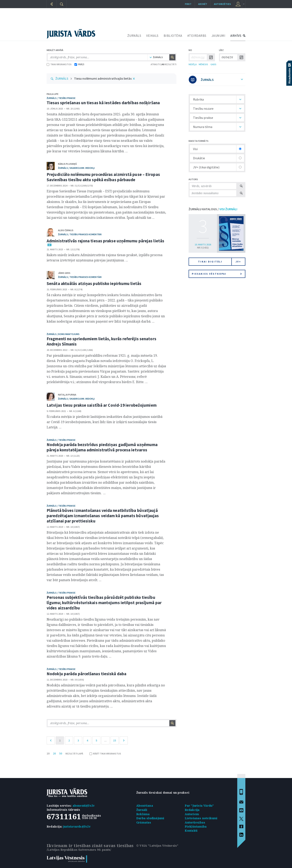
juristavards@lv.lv (77, 826)
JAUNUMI (218, 36)
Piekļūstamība (196, 826)
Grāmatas (144, 822)
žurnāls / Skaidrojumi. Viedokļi (76, 168)
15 (115, 740)
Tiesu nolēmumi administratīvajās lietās (103, 78)
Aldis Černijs (66, 230)
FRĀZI (79, 64)
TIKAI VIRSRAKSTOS (59, 64)
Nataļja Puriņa (67, 395)
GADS (213, 64)
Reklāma (143, 814)
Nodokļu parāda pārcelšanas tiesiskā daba (86, 674)
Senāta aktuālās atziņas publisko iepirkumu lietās (94, 283)
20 (54, 753)
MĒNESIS (203, 64)
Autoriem (192, 814)
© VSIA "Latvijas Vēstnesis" (157, 846)
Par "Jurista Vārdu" (199, 806)
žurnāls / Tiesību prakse (61, 98)
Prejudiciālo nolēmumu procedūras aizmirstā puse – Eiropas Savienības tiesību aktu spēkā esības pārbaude (103, 177)
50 (61, 753)
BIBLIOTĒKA (173, 36)
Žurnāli (142, 810)
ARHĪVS (236, 36)
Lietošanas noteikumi (201, 818)
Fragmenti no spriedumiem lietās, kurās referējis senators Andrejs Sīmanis (101, 341)
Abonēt (203, 4)
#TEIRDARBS (197, 36)
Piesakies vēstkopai (217, 274)
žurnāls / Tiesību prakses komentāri (80, 234)
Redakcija (192, 810)
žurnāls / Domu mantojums (63, 334)
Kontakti (191, 831)
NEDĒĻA (193, 64)
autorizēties (222, 4)
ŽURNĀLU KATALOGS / (213, 209)
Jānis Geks (64, 273)
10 (48, 753)
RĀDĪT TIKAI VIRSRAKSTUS (105, 754)
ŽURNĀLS (134, 36)
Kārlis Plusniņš (67, 164)
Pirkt (188, 4)
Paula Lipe (53, 94)
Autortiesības (195, 822)
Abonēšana (145, 806)
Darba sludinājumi (150, 818)
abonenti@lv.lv (84, 806)
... (105, 740)
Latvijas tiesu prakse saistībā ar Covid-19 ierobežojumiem (102, 405)
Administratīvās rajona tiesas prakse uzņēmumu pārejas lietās (105, 241)
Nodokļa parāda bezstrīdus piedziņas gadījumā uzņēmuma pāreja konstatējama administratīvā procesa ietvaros (102, 447)
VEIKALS (152, 36)
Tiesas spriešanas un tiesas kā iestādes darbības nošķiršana (103, 103)
